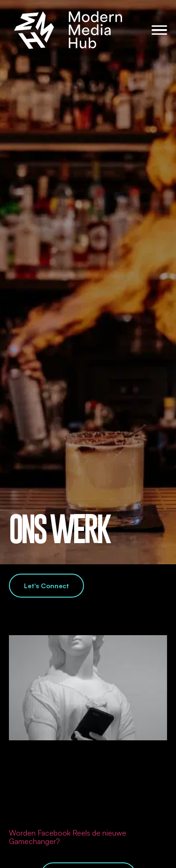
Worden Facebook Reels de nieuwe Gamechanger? (68, 837)
